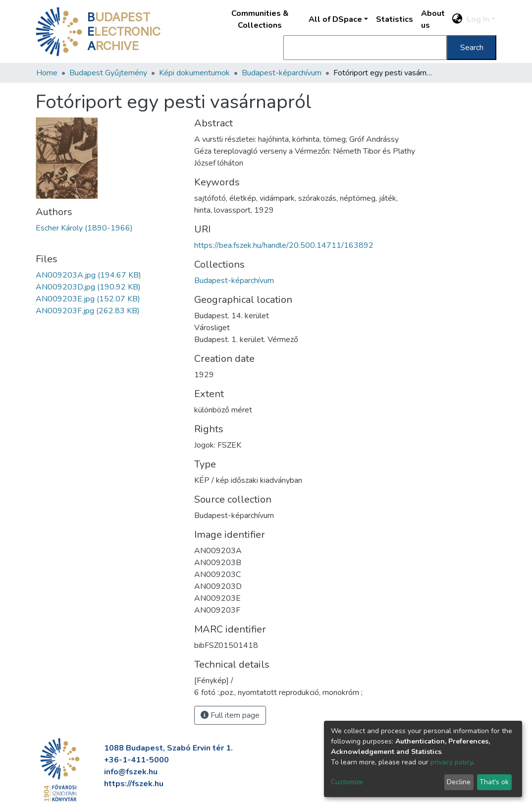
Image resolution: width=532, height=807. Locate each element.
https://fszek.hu (134, 784)
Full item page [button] (230, 715)
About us (433, 19)
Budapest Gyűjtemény (108, 73)
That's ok (494, 782)
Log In (478, 19)
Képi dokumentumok (194, 73)
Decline (459, 782)
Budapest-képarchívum (282, 73)
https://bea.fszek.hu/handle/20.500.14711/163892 (284, 245)
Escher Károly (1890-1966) (84, 228)
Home (47, 73)
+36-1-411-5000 (136, 760)
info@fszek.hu (131, 772)
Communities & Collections (260, 19)
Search (472, 48)
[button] (457, 19)
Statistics (395, 19)
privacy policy (452, 762)
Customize (347, 782)
